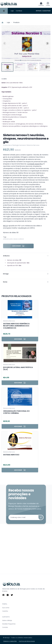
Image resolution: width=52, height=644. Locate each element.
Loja (12, 11)
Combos (19, 11)
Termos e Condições (10, 641)
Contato (5, 627)
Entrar (39, 11)
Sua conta (6, 608)
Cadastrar (46, 11)
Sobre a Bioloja (7, 620)
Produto (16, 22)
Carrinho (5, 611)
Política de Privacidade (27, 641)
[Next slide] (47, 43)
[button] (7, 67)
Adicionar (18, 246)
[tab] (21, 60)
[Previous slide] (5, 43)
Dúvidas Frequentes (9, 624)
